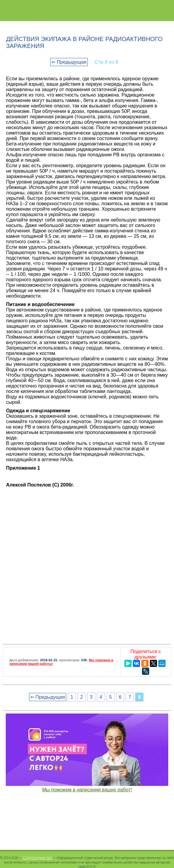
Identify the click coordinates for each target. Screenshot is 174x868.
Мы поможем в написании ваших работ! (87, 790)
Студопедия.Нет (37, 857)
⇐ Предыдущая (69, 62)
